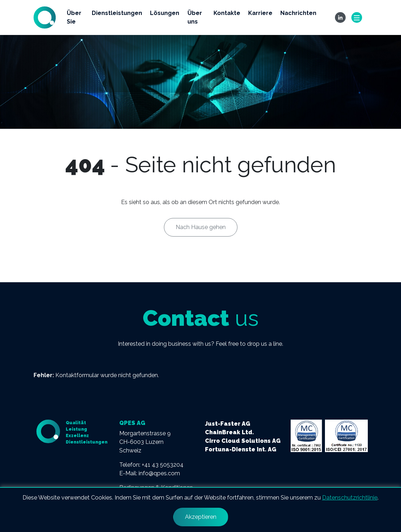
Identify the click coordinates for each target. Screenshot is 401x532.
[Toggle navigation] (357, 17)
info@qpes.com (159, 473)
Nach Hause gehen (201, 227)
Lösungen (165, 13)
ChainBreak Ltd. (229, 432)
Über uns (195, 17)
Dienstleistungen (117, 13)
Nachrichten (298, 13)
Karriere (260, 13)
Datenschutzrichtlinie (350, 498)
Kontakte (227, 13)
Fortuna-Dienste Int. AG (241, 449)
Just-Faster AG (228, 424)
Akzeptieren (201, 517)
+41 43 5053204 (163, 465)
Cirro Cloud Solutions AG (243, 441)
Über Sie (74, 17)
